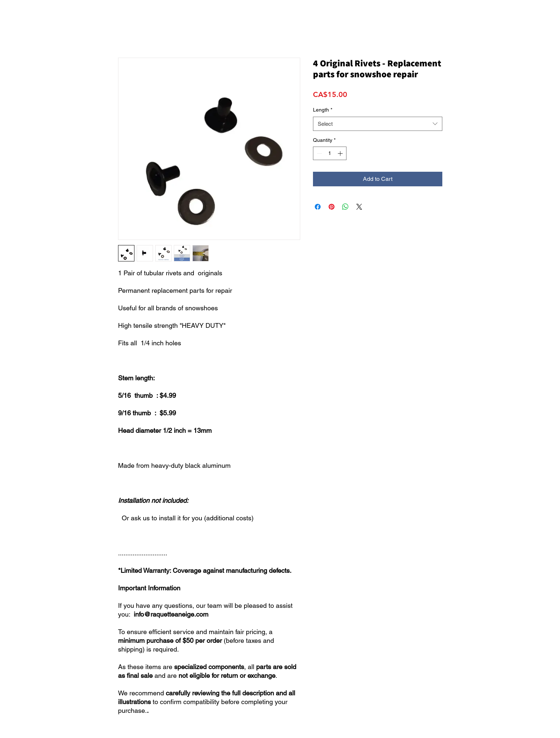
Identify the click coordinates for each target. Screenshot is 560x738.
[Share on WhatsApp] (345, 207)
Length (323, 110)
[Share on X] (359, 207)
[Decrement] (319, 153)
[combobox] (378, 124)
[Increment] (341, 153)
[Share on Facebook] (318, 207)
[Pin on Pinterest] (332, 207)
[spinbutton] (330, 153)
